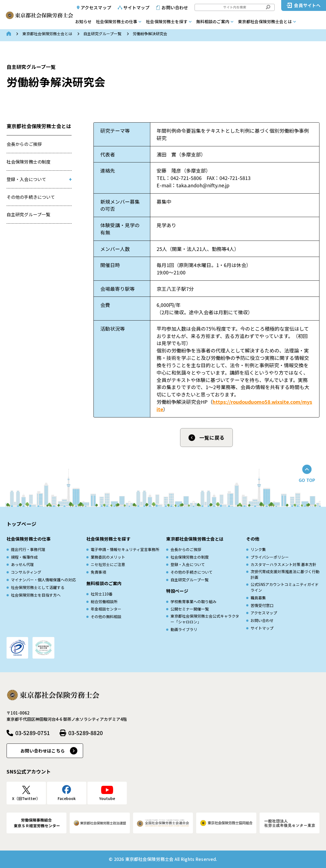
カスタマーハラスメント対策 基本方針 (284, 564)
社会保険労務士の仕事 (117, 21)
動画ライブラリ (184, 629)
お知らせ (83, 21)
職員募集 (258, 598)
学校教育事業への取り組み (193, 602)
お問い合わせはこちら (43, 751)
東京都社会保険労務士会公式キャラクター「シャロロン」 (205, 619)
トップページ (21, 524)
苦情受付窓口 (262, 605)
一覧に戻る (212, 437)
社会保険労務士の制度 (29, 162)
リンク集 (258, 549)
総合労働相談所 (104, 602)
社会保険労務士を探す (167, 21)
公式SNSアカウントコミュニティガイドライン (285, 587)
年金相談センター (106, 609)
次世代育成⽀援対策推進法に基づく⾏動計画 (285, 574)
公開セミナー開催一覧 (190, 609)
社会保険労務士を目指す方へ (36, 595)
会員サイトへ (307, 5)
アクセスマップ (96, 8)
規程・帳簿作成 (24, 557)
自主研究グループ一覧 (102, 34)
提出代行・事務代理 (28, 549)
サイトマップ (136, 8)
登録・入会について (26, 179)
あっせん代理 (22, 564)
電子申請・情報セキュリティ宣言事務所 (125, 549)
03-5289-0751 (33, 733)
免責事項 (98, 572)
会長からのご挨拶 (24, 144)
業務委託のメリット (108, 557)
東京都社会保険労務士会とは (265, 21)
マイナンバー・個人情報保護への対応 (43, 580)
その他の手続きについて (31, 197)
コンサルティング (26, 572)
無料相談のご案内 (213, 21)
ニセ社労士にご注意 (108, 564)
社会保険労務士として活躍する (38, 587)
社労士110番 (102, 594)
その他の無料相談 (106, 617)
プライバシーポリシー (270, 557)
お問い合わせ (175, 8)
